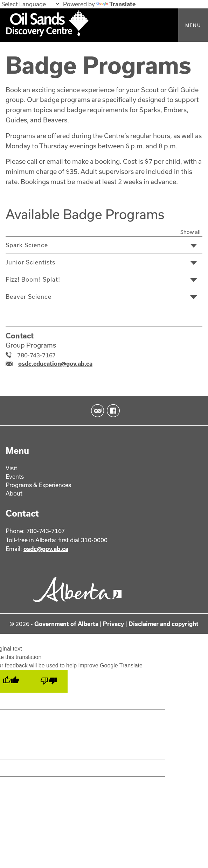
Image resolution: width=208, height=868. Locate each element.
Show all (190, 232)
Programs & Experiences (38, 485)
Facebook (112, 411)
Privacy (113, 624)
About (14, 493)
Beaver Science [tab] (29, 297)
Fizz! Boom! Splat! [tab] (33, 279)
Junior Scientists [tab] (30, 262)
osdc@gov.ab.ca (46, 549)
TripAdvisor (96, 411)
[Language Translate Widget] (30, 4)
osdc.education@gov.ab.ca (55, 364)
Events (15, 476)
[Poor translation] (49, 682)
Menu (193, 25)
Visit (11, 468)
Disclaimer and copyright (164, 624)
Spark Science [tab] (27, 245)
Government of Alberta (66, 624)
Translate (116, 4)
